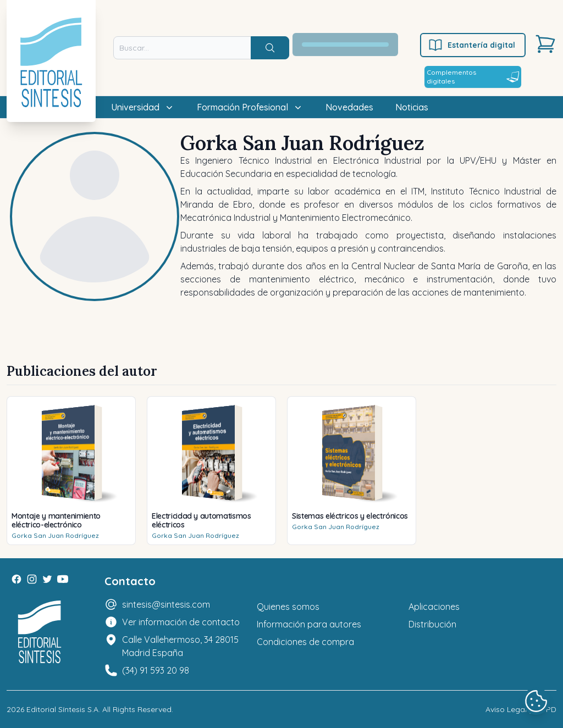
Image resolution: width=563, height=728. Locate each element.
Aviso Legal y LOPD (521, 709)
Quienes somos (288, 607)
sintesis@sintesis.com (166, 604)
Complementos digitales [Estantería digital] (473, 77)
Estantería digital (471, 45)
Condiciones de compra (305, 642)
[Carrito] (545, 44)
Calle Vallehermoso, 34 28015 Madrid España (180, 646)
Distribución (432, 624)
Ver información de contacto (181, 622)
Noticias (412, 107)
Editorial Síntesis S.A (62, 709)
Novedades (349, 107)
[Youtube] (63, 579)
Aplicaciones (434, 607)
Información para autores (309, 624)
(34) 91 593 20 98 (156, 670)
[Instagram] (32, 579)
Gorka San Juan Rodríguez (55, 535)
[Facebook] (16, 579)
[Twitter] (47, 579)
